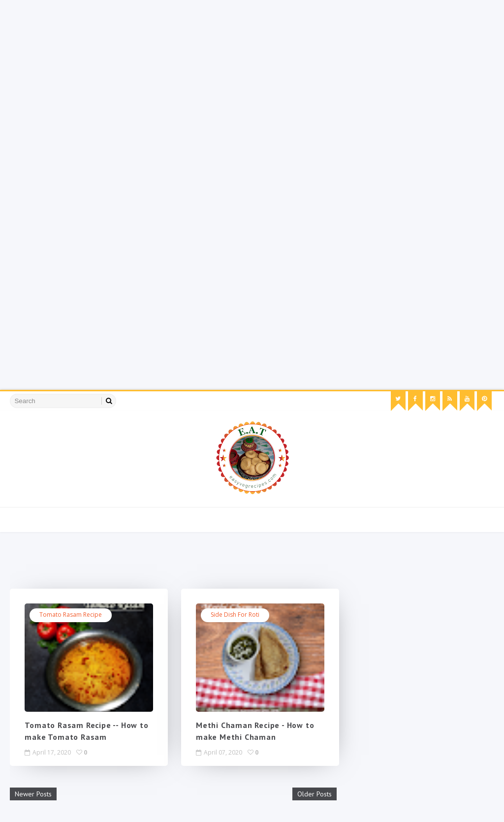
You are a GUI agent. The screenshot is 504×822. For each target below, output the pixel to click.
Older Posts (315, 794)
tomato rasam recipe (71, 615)
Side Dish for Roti (235, 615)
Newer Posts (33, 794)
